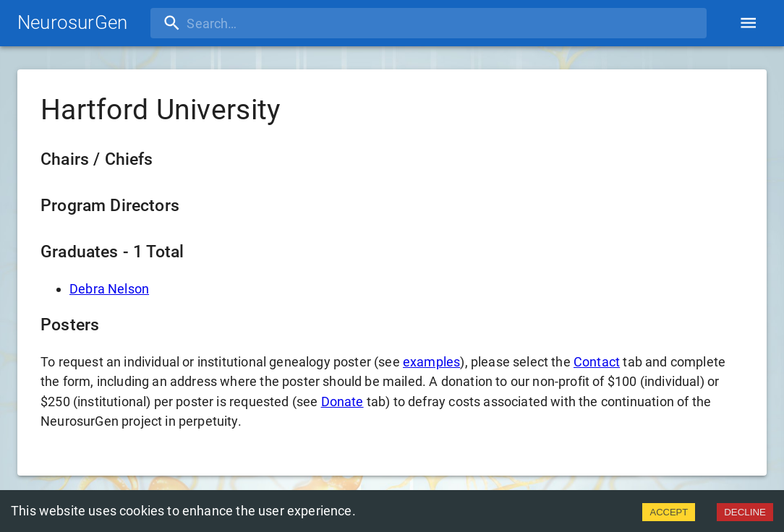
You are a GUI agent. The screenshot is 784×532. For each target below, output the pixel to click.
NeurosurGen (72, 22)
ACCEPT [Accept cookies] (669, 512)
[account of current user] (748, 23)
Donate (342, 402)
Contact (597, 362)
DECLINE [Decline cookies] (745, 512)
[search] (244, 23)
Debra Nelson (109, 289)
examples (431, 362)
